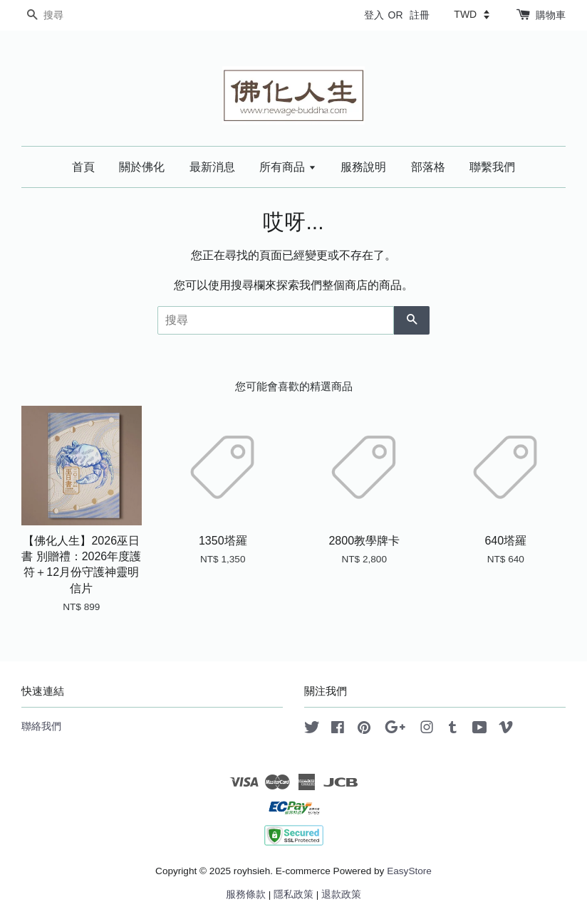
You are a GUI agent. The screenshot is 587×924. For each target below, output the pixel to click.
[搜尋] (64, 15)
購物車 (551, 15)
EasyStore (409, 871)
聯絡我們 (41, 726)
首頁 (83, 167)
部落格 (428, 167)
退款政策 (341, 894)
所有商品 (287, 167)
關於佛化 (142, 167)
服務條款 (246, 894)
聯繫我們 (492, 167)
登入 (374, 15)
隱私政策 (293, 894)
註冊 (420, 15)
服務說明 (363, 167)
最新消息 (212, 167)
